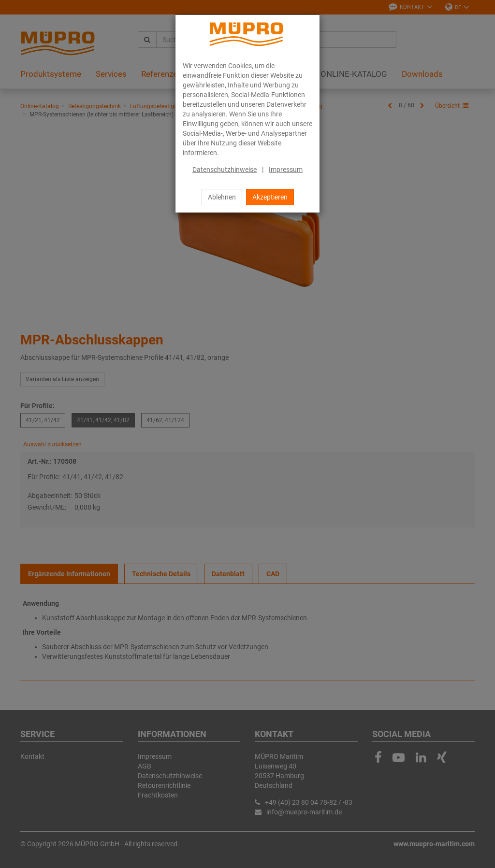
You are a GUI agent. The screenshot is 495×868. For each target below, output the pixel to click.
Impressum (286, 170)
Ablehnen (222, 197)
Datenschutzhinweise (225, 170)
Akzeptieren (270, 197)
